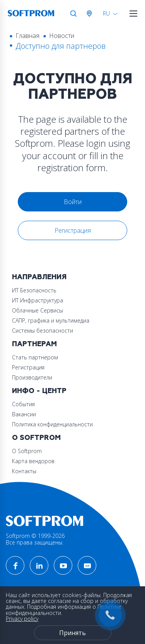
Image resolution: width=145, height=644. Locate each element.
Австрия (91, 14)
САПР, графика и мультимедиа (51, 320)
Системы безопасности (43, 331)
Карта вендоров (33, 461)
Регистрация (73, 230)
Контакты (24, 471)
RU (106, 13)
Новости (62, 36)
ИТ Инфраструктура (38, 300)
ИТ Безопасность (34, 290)
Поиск (73, 14)
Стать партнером (35, 357)
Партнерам (34, 344)
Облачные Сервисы (38, 310)
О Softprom (36, 438)
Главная (27, 36)
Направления (39, 277)
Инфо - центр (39, 391)
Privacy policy (22, 619)
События (23, 404)
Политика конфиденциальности (52, 424)
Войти (73, 202)
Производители (32, 377)
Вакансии (24, 414)
